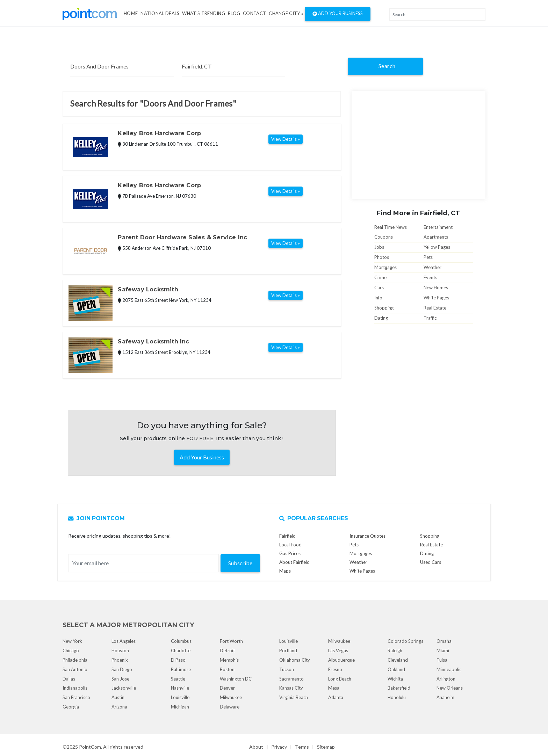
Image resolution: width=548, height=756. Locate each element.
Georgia (71, 707)
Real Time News (391, 227)
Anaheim (445, 697)
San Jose (120, 679)
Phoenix (120, 660)
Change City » (286, 13)
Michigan (180, 707)
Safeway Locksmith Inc (153, 341)
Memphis (229, 660)
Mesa (334, 688)
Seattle (178, 679)
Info (378, 298)
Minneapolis (449, 669)
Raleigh (395, 650)
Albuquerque (341, 660)
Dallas (69, 679)
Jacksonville (124, 688)
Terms (302, 747)
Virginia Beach (294, 697)
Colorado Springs (405, 641)
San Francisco (76, 697)
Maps (285, 571)
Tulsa (442, 660)
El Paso (178, 660)
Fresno (335, 669)
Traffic (430, 318)
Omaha (444, 641)
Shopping (384, 308)
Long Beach (340, 679)
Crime (380, 277)
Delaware (230, 707)
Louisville (180, 697)
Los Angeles (124, 641)
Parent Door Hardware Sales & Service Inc (182, 237)
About (256, 747)
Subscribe (240, 563)
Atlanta (336, 697)
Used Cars (431, 562)
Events (430, 277)
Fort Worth (231, 641)
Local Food (290, 545)
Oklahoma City (295, 660)
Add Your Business (338, 14)
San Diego (122, 669)
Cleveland (398, 660)
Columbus (181, 641)
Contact (254, 13)
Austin (118, 697)
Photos (382, 257)
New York (72, 641)
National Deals (160, 13)
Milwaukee (231, 697)
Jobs (379, 247)
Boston (227, 669)
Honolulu (397, 697)
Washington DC (236, 679)
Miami (443, 650)
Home (131, 13)
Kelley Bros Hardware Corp (159, 133)
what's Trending (204, 13)
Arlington (446, 679)
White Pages (436, 298)
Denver (227, 688)
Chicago (71, 650)
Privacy (279, 747)
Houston (120, 650)
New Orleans (450, 688)
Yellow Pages (437, 247)
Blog (234, 13)
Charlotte (181, 650)
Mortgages (385, 267)
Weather (432, 267)
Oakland (396, 669)
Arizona (119, 707)
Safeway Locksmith (148, 289)
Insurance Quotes (367, 536)
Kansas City (291, 688)
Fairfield (287, 536)
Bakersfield (399, 688)
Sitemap (326, 747)
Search (387, 66)
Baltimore (181, 669)
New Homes (436, 288)
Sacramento (291, 679)
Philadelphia (75, 660)
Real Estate (435, 308)
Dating (381, 318)
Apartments (436, 237)
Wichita (395, 679)
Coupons (384, 237)
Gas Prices (290, 553)
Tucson (287, 669)
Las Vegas (338, 650)
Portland (288, 650)
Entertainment (438, 227)
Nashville (180, 688)
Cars (379, 288)
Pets (428, 257)
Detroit (227, 650)
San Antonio (75, 669)
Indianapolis (75, 688)
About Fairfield (294, 562)
